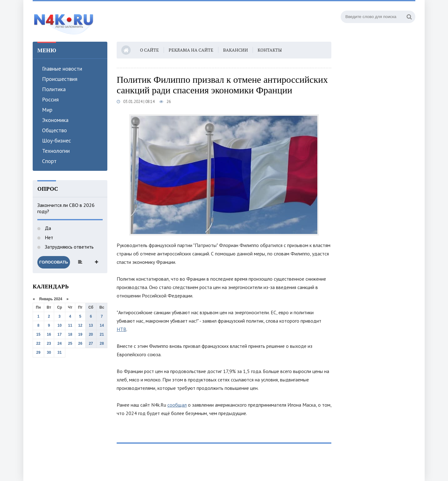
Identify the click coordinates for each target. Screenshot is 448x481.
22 (38, 343)
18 (70, 334)
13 (91, 325)
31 (60, 353)
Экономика (55, 120)
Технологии (56, 151)
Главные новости (62, 69)
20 (91, 334)
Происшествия (60, 79)
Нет (48, 237)
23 (49, 343)
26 (80, 343)
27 (91, 343)
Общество (54, 130)
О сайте (149, 50)
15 (38, 334)
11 (70, 325)
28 (102, 343)
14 (102, 325)
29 (38, 353)
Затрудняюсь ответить (69, 247)
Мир (47, 110)
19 (80, 334)
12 (80, 325)
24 (60, 343)
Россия (50, 99)
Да (47, 228)
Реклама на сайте (191, 50)
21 (102, 334)
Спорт (49, 161)
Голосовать (54, 262)
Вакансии (236, 50)
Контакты (270, 50)
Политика (54, 89)
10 (60, 325)
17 (60, 334)
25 (70, 343)
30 (49, 353)
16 (49, 334)
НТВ (121, 329)
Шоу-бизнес (56, 140)
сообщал (177, 405)
